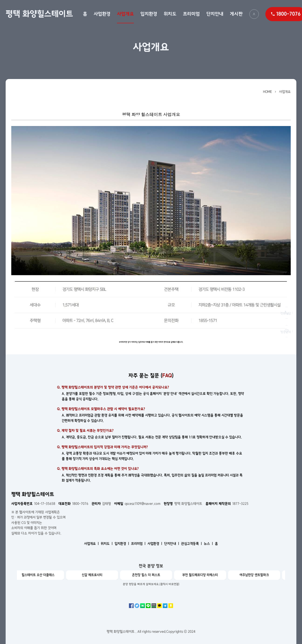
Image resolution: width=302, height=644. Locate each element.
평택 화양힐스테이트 (39, 14)
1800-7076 (73, 504)
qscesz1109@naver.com (137, 504)
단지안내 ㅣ (172, 544)
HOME (267, 92)
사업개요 (125, 14)
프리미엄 (191, 14)
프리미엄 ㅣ (139, 544)
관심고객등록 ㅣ (192, 544)
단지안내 (215, 14)
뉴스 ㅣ (209, 544)
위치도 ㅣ (107, 544)
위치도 (170, 14)
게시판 (236, 14)
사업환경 (102, 14)
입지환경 (149, 14)
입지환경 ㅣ (122, 544)
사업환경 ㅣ (155, 544)
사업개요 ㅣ (92, 544)
